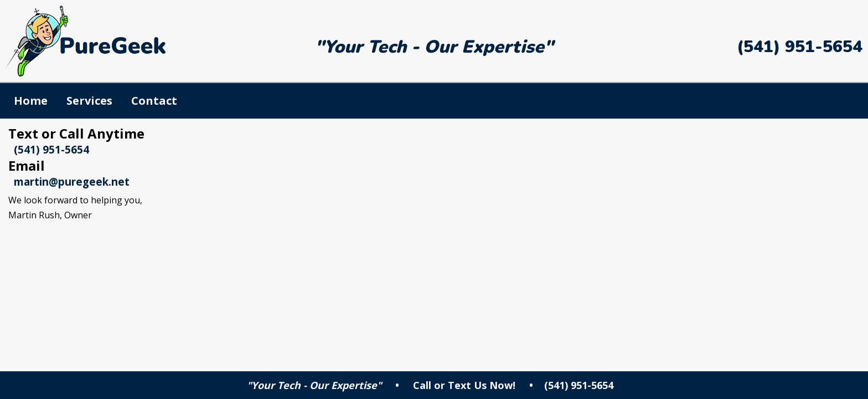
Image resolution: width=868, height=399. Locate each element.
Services (89, 101)
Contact (154, 101)
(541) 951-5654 (800, 47)
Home (31, 101)
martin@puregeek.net (72, 181)
